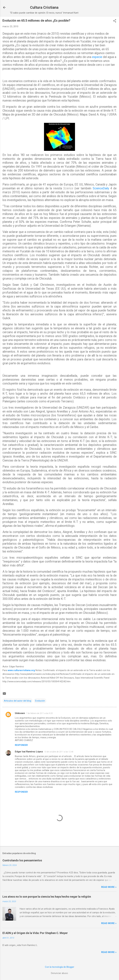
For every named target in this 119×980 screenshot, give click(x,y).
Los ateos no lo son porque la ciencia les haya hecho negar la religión (47, 897)
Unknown (20, 713)
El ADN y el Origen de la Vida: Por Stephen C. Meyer (35, 933)
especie (97, 57)
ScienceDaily (101, 188)
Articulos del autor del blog (18, 701)
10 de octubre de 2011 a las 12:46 (59, 752)
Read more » (109, 887)
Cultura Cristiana (44, 7)
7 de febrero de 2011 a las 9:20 (39, 713)
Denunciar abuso (59, 973)
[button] (115, 21)
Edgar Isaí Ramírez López (29, 752)
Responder (21, 745)
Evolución (40, 701)
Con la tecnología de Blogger (60, 967)
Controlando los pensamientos (22, 860)
